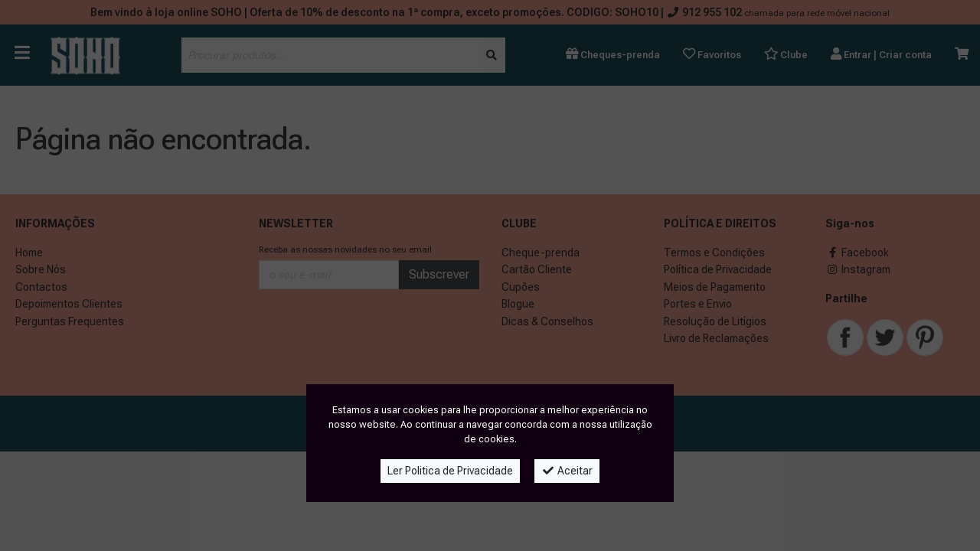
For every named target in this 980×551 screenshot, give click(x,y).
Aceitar (567, 471)
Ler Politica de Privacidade (450, 471)
